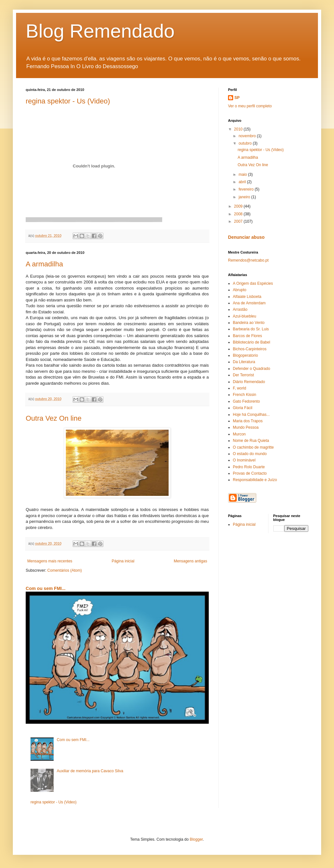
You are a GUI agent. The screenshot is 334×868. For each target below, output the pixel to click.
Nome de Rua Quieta (251, 441)
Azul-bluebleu (245, 316)
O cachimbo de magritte (253, 447)
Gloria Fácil (243, 408)
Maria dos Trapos (248, 421)
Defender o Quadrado (251, 369)
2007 (239, 221)
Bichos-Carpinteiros (250, 349)
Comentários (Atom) (64, 570)
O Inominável (244, 460)
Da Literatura (244, 362)
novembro (248, 136)
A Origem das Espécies (253, 283)
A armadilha (44, 264)
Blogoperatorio (245, 355)
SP (237, 98)
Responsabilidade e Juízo (255, 480)
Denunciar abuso (246, 237)
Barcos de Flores (247, 336)
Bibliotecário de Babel (251, 342)
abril (243, 182)
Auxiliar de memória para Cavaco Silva (90, 771)
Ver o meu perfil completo (250, 106)
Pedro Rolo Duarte (249, 467)
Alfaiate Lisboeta (247, 297)
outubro (246, 143)
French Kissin (245, 395)
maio (243, 174)
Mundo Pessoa (246, 427)
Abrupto (240, 290)
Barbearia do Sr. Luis (251, 329)
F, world (239, 388)
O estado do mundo (250, 454)
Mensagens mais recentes (50, 561)
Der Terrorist (243, 375)
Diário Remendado (249, 382)
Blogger (196, 839)
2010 (239, 129)
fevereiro (247, 189)
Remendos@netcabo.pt (248, 260)
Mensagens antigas (190, 561)
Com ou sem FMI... (46, 588)
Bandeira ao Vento (249, 323)
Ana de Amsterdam (249, 303)
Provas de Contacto (250, 473)
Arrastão (240, 309)
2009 (239, 206)
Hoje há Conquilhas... (251, 415)
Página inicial (123, 561)
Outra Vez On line (54, 418)
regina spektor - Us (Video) (68, 101)
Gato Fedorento (246, 401)
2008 (239, 214)
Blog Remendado (100, 31)
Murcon (239, 434)
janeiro (245, 197)
